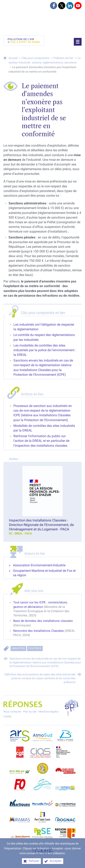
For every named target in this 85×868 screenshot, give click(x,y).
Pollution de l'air (63, 58)
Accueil (13, 58)
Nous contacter (12, 712)
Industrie (18, 649)
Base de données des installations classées (43, 621)
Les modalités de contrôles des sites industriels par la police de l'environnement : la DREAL (45, 350)
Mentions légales (48, 712)
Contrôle (35, 649)
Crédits (8, 716)
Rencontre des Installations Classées (39, 631)
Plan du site (30, 712)
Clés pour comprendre (35, 58)
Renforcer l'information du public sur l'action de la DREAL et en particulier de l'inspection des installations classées (41, 441)
